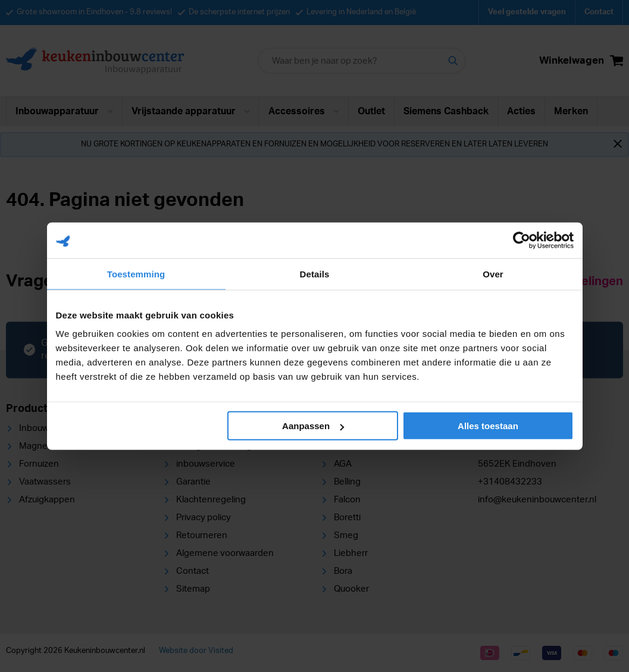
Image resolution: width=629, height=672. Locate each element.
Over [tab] (493, 274)
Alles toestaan (488, 426)
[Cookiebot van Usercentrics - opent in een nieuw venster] (522, 240)
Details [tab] (315, 274)
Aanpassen (313, 426)
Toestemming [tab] (136, 274)
